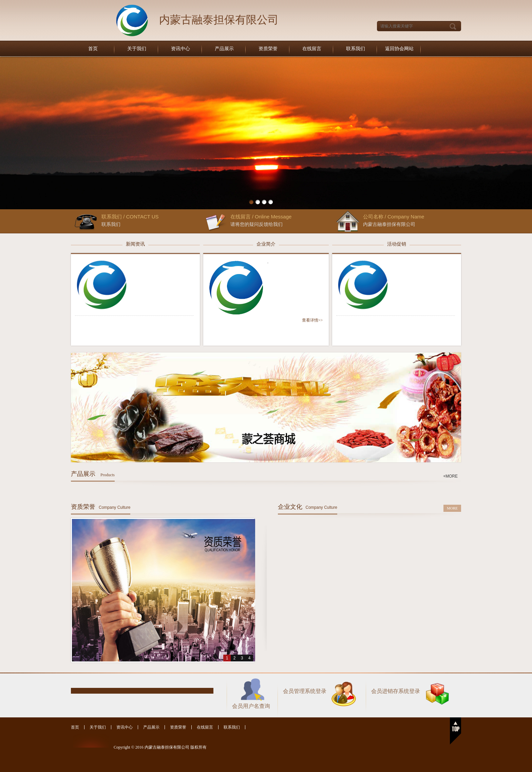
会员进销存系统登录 (396, 691)
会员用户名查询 (251, 706)
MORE (452, 508)
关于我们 (137, 49)
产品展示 (224, 49)
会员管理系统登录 (305, 691)
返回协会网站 (399, 49)
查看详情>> (312, 320)
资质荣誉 (268, 49)
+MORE (450, 476)
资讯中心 (180, 49)
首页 (93, 49)
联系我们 (356, 49)
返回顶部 (455, 731)
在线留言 (312, 49)
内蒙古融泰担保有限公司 (219, 20)
